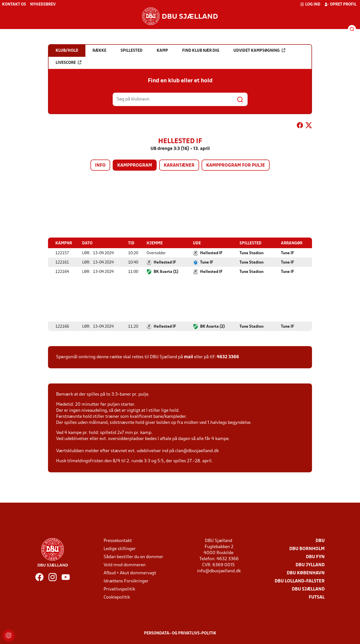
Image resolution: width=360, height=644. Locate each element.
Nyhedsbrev (43, 5)
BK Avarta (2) (212, 326)
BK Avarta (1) (166, 272)
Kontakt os (14, 5)
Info (100, 165)
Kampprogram (135, 165)
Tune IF (287, 253)
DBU (320, 541)
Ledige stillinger (120, 549)
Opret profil (340, 4)
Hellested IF (211, 253)
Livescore (68, 63)
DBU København (306, 573)
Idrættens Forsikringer (126, 581)
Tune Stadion (251, 253)
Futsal (317, 597)
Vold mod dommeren (125, 565)
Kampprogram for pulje (236, 165)
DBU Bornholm (307, 549)
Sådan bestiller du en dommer (133, 557)
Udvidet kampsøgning (259, 50)
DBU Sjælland (308, 589)
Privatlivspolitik (119, 589)
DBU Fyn (315, 557)
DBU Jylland (310, 565)
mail (188, 357)
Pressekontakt (118, 541)
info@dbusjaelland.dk (219, 571)
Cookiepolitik (117, 597)
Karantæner (179, 165)
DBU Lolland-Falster (300, 581)
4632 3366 (228, 357)
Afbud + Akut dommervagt (130, 573)
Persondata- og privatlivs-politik (180, 633)
